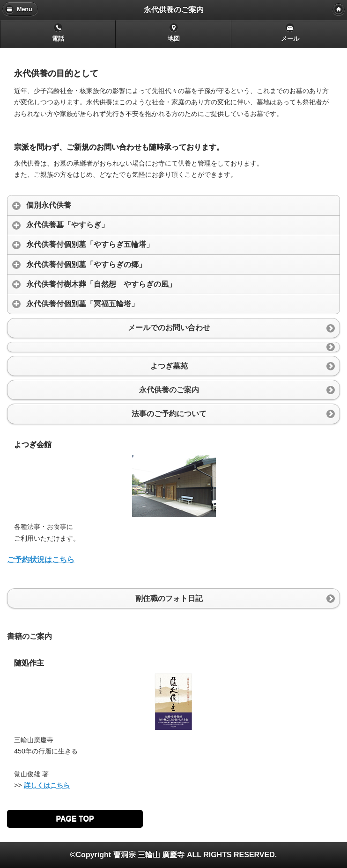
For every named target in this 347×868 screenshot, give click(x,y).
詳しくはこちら (47, 785)
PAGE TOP (75, 819)
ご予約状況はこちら (41, 560)
